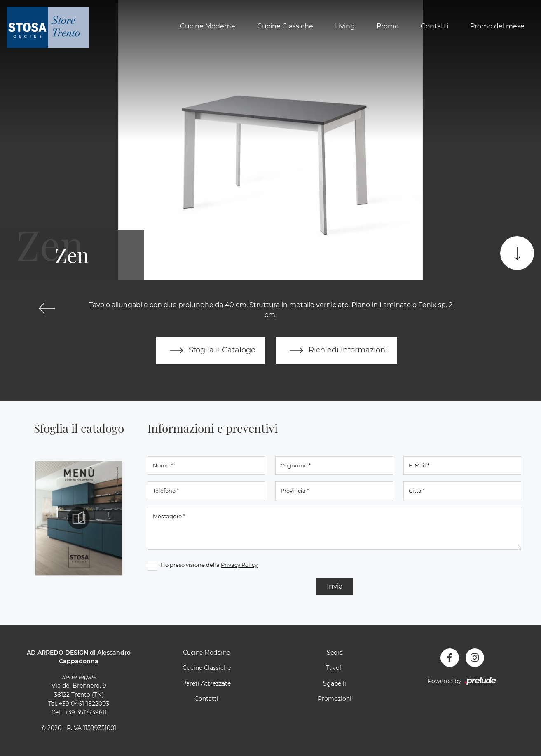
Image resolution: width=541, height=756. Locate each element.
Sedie (335, 653)
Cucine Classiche (285, 26)
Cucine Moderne (208, 26)
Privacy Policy (239, 565)
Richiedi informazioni (337, 350)
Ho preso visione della (209, 565)
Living (345, 26)
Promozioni (335, 699)
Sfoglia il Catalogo (211, 350)
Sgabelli (335, 683)
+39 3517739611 (86, 712)
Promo (388, 26)
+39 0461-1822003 (84, 704)
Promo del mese (497, 26)
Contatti (434, 26)
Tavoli (334, 668)
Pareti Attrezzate (206, 683)
